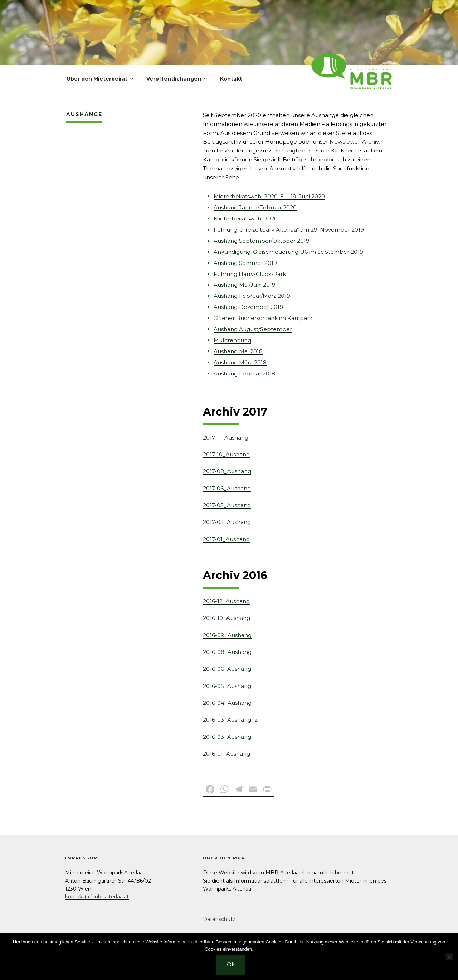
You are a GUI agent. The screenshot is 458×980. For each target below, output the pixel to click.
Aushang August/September (253, 329)
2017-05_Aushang (227, 505)
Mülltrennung (232, 340)
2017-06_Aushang (227, 488)
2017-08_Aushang (227, 471)
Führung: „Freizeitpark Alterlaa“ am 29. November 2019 (289, 230)
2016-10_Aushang (226, 618)
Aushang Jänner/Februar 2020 (255, 207)
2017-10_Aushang (226, 454)
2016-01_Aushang (226, 754)
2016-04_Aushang (227, 703)
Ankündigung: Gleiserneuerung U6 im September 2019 (288, 252)
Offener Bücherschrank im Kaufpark (263, 318)
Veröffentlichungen (177, 79)
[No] (449, 957)
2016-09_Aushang (227, 635)
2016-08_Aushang (227, 652)
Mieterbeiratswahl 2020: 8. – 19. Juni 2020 (269, 196)
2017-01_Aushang (226, 539)
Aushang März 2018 (240, 362)
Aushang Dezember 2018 (248, 307)
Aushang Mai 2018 (238, 351)
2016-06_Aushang (227, 669)
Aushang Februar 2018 (244, 373)
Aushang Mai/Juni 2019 (245, 285)
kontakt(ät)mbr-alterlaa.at (97, 897)
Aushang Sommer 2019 (245, 263)
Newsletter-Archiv (354, 142)
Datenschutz (219, 919)
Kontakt (231, 79)
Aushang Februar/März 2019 (252, 296)
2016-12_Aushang (226, 601)
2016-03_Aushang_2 (230, 720)
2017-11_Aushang (226, 438)
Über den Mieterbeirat (100, 79)
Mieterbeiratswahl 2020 (246, 219)
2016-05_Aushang (227, 686)
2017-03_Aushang (227, 522)
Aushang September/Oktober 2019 (262, 241)
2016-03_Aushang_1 (230, 737)
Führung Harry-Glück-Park (250, 274)
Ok (231, 964)
